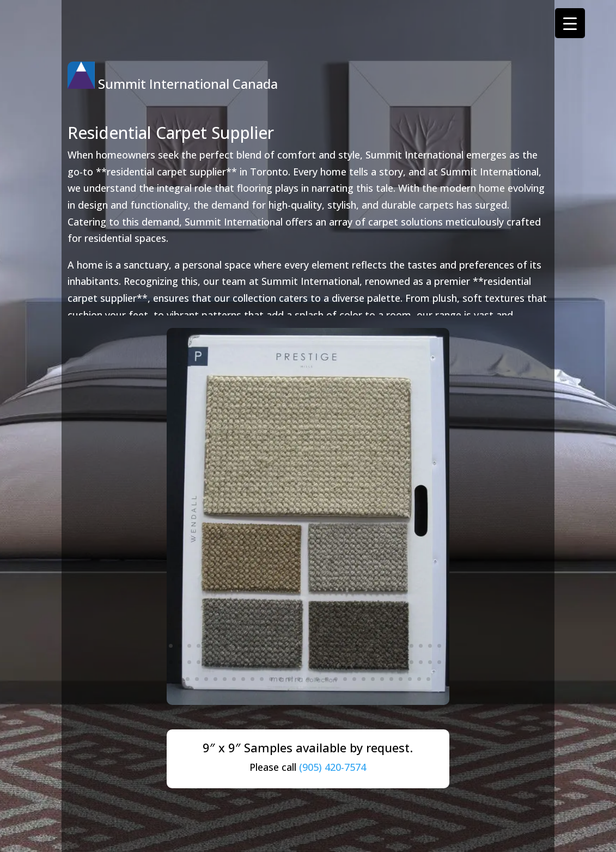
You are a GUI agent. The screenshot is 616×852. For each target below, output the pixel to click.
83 (391, 679)
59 (430, 662)
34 (199, 662)
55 (393, 662)
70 (271, 679)
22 (365, 646)
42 (273, 662)
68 (252, 679)
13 (282, 646)
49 (337, 662)
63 (206, 679)
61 (188, 679)
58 (421, 662)
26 (402, 646)
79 (354, 679)
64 (215, 679)
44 (291, 662)
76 (327, 679)
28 (421, 646)
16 (310, 646)
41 (263, 662)
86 (419, 679)
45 (300, 662)
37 (226, 662)
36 (217, 662)
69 (262, 679)
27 (411, 646)
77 (336, 679)
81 (373, 679)
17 (319, 646)
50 (347, 662)
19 (337, 646)
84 (401, 679)
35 (208, 662)
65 (225, 679)
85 (410, 679)
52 (365, 662)
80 (364, 679)
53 (374, 662)
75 (317, 679)
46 (310, 662)
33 (189, 662)
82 (382, 679)
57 (411, 662)
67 (243, 679)
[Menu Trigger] (570, 23)
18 (328, 646)
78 (345, 679)
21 (356, 646)
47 (319, 662)
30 (439, 646)
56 (402, 662)
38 (236, 662)
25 (393, 646)
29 (430, 646)
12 (273, 646)
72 (289, 679)
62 (197, 679)
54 (384, 662)
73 (299, 679)
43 (282, 662)
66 (234, 679)
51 (356, 662)
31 (171, 662)
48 (328, 662)
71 (280, 679)
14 (291, 646)
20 (347, 646)
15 (300, 646)
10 (254, 646)
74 (308, 679)
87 (428, 679)
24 (384, 646)
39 (245, 662)
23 (374, 646)
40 (254, 662)
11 (263, 646)
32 (180, 662)
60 (439, 662)
